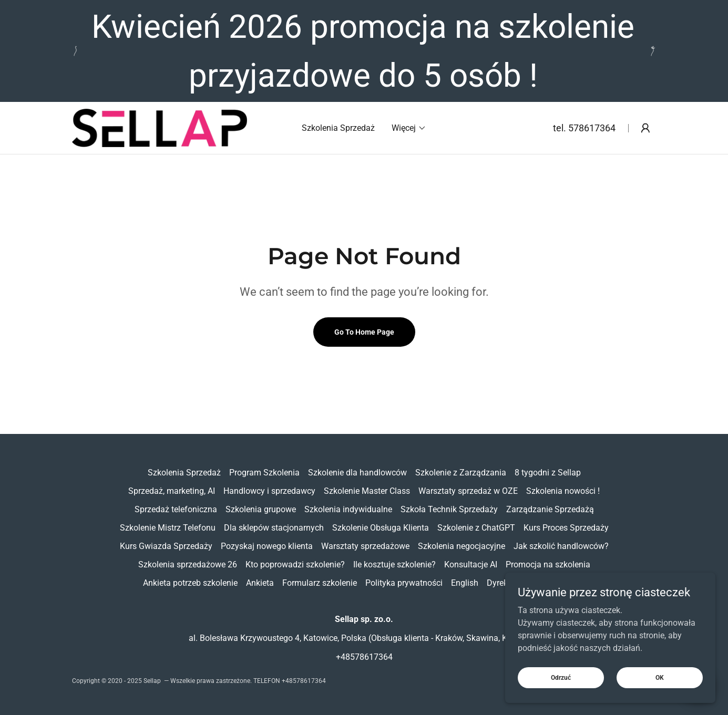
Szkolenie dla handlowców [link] (357, 473)
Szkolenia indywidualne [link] (348, 509)
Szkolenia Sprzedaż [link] (338, 128)
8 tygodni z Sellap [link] (548, 473)
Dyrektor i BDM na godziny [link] (536, 583)
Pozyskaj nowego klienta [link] (267, 546)
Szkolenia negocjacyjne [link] (462, 546)
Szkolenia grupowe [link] (261, 509)
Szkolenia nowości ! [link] (563, 491)
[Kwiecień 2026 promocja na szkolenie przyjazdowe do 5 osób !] (364, 51)
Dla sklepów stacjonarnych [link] (274, 528)
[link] (160, 127)
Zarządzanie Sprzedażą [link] (550, 509)
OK (660, 699)
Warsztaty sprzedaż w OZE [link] (468, 491)
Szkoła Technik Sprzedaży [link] (449, 509)
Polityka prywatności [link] (404, 583)
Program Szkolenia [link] (264, 473)
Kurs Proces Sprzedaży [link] (566, 528)
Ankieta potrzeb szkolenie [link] (190, 583)
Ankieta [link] (260, 583)
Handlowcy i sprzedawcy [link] (269, 491)
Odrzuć (561, 699)
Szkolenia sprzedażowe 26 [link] (188, 564)
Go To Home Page (364, 332)
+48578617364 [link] (364, 657)
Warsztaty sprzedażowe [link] (365, 546)
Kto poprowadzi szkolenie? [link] (295, 564)
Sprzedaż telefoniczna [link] (176, 509)
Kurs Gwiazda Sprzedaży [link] (166, 546)
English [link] (465, 583)
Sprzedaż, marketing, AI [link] (172, 491)
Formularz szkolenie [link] (320, 583)
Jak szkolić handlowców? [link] (561, 546)
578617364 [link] (592, 128)
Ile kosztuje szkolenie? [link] (394, 564)
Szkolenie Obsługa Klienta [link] (381, 528)
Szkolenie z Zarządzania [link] (461, 473)
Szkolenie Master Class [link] (367, 491)
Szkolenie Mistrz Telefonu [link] (168, 528)
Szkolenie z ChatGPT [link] (476, 528)
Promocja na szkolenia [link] (548, 564)
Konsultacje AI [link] (471, 564)
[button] (409, 128)
